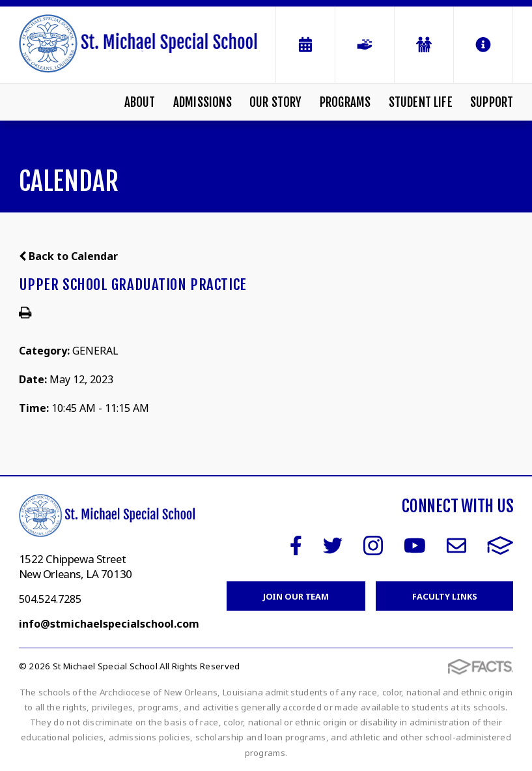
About (140, 102)
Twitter (333, 546)
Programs (345, 102)
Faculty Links (444, 596)
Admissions (203, 102)
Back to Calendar (68, 256)
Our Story (276, 102)
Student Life (421, 102)
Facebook (296, 546)
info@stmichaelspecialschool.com (109, 624)
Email (456, 546)
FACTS (500, 546)
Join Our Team (296, 596)
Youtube (415, 546)
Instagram (373, 546)
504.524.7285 (50, 599)
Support (492, 102)
